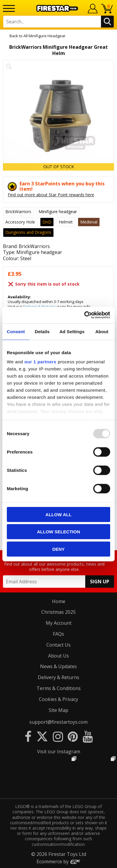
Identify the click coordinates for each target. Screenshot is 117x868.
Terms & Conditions (59, 688)
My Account (59, 623)
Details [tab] (42, 331)
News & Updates (58, 666)
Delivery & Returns (58, 677)
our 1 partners (40, 362)
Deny (58, 549)
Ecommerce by (59, 861)
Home (59, 601)
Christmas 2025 (58, 612)
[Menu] (9, 8)
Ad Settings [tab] (72, 331)
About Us (58, 656)
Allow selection (59, 532)
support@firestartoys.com (58, 722)
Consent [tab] (16, 331)
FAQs (58, 634)
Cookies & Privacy (58, 699)
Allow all (58, 514)
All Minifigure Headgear (45, 36)
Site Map (58, 710)
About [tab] (102, 331)
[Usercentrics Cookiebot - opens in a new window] (84, 315)
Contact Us (58, 645)
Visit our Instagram (59, 752)
